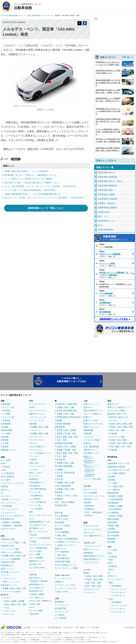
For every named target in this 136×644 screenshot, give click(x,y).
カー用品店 (60, 615)
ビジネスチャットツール (94, 496)
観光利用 (35, 614)
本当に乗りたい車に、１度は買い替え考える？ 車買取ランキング (32, 183)
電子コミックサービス (39, 532)
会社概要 (27, 628)
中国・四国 (21, 604)
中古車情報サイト (37, 483)
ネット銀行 (5, 480)
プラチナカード (119, 596)
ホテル (32, 607)
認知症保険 (112, 522)
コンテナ (35, 456)
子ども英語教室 (62, 516)
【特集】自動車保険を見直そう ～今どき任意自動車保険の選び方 (32, 194)
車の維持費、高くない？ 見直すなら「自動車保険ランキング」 (31, 175)
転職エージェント (91, 427)
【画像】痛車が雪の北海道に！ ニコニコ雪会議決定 (26, 171)
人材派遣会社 (89, 475)
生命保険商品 (113, 503)
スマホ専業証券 (7, 473)
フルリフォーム (9, 578)
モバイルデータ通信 (116, 411)
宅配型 (34, 460)
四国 (111, 430)
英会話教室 (60, 522)
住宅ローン (5, 490)
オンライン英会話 (63, 526)
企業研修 (87, 502)
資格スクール (61, 549)
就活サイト (88, 407)
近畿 (18, 556)
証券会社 (6, 467)
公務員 (60, 545)
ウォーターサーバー (38, 404)
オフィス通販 (35, 554)
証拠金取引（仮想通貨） (13, 526)
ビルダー (6, 598)
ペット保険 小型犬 (115, 486)
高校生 (60, 496)
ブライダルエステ (91, 526)
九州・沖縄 (62, 440)
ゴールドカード (9, 513)
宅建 (59, 535)
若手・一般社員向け (94, 512)
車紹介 (16, 159)
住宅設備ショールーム (10, 572)
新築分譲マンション (9, 585)
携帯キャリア (113, 404)
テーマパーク (89, 592)
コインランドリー (37, 420)
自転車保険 (5, 424)
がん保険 (5, 443)
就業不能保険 (113, 519)
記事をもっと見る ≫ (106, 161)
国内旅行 (35, 581)
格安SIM (113, 417)
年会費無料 (7, 506)
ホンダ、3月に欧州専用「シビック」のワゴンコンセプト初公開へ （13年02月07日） (41, 186)
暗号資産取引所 (7, 519)
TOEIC (60, 539)
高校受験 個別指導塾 (64, 443)
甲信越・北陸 (70, 434)
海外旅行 (44, 581)
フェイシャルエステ (92, 529)
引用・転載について (83, 628)
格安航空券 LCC (36, 591)
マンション (7, 543)
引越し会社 (34, 463)
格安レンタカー (36, 473)
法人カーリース (90, 489)
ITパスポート (70, 545)
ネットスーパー (36, 437)
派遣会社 (87, 443)
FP (58, 532)
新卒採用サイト (90, 462)
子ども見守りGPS (37, 568)
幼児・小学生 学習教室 (65, 502)
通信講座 (59, 529)
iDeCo (110, 563)
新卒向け (89, 516)
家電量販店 (60, 602)
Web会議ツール (90, 499)
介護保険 (111, 529)
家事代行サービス (37, 414)
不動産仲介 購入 (8, 546)
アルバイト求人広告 (92, 479)
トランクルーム (36, 450)
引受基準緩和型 (116, 499)
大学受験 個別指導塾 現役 (66, 411)
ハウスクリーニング (38, 417)
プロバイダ (112, 420)
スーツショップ (62, 612)
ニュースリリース (39, 628)
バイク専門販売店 (39, 502)
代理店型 (6, 411)
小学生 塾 (59, 479)
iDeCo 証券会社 (7, 477)
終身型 (112, 496)
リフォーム (5, 575)
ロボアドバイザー (8, 529)
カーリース (34, 476)
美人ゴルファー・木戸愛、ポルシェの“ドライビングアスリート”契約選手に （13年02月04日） (45, 198)
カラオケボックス (91, 589)
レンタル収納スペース (41, 453)
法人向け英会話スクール (65, 565)
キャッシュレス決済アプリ (12, 516)
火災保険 (5, 427)
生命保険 (5, 437)
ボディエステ (89, 533)
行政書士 (61, 542)
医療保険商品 (113, 493)
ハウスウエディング (92, 546)
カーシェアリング (37, 466)
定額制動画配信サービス (40, 522)
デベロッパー (8, 614)
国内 (33, 604)
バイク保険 (5, 414)
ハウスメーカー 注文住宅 (11, 592)
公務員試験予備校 (63, 562)
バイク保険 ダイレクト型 (118, 470)
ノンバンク (15, 499)
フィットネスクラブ (63, 578)
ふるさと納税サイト (38, 447)
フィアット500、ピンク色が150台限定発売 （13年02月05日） (31, 190)
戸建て (17, 543)
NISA (3, 463)
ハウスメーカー (9, 611)
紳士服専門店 (61, 608)
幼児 (59, 519)
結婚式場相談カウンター (94, 556)
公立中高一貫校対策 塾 (65, 473)
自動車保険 (118, 238)
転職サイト (88, 417)
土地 (24, 543)
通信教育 (59, 492)
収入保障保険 (115, 509)
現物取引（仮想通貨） (12, 522)
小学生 (75, 496)
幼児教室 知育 (61, 505)
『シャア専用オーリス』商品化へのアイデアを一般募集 (28, 179)
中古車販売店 (35, 486)
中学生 (67, 496)
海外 (39, 604)
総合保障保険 (113, 532)
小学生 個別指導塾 (63, 486)
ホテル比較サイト (37, 588)
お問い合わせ (68, 628)
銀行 (5, 470)
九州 (24, 556)
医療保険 (5, 440)
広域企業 (113, 434)
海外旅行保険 (6, 430)
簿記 (64, 535)
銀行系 (5, 499)
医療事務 (65, 532)
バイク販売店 (35, 499)
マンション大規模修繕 (10, 559)
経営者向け (90, 506)
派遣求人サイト (90, 450)
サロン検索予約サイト (93, 536)
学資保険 (5, 447)
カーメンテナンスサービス (41, 515)
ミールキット (35, 430)
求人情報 (95, 628)
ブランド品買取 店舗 (38, 548)
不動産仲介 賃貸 (8, 562)
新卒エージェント (91, 466)
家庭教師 (59, 499)
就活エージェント (91, 404)
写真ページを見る (46, 110)
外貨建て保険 (113, 526)
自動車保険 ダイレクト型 (118, 463)
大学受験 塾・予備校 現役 (66, 404)
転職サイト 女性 (91, 420)
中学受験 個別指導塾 (64, 466)
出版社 (34, 541)
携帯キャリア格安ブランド (119, 407)
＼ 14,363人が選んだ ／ (71, 380)
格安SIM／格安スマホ (117, 414)
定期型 (120, 496)
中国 (131, 427)
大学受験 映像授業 (63, 424)
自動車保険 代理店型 (116, 467)
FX (2, 493)
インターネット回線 (116, 437)
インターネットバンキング (12, 483)
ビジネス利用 (37, 611)
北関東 (14, 601)
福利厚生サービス (37, 561)
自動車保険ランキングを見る (114, 319)
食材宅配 (33, 424)
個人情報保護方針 (54, 628)
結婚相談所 (88, 553)
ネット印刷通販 (90, 493)
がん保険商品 (113, 513)
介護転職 (87, 434)
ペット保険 (5, 434)
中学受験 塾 (60, 460)
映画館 (86, 573)
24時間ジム (60, 582)
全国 (99, 586)
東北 (7, 601)
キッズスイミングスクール (66, 588)
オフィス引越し (36, 551)
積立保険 (111, 542)
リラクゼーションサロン (65, 585)
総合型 (34, 535)
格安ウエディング (91, 549)
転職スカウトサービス (93, 424)
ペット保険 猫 (113, 490)
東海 (12, 556)
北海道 (60, 430)
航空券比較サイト (37, 585)
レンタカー (34, 470)
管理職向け (90, 509)
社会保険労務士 (71, 539)
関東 (101, 576)
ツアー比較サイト (37, 598)
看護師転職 (88, 430)
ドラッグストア (62, 605)
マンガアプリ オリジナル (40, 545)
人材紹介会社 (89, 471)
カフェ (32, 519)
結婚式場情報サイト (92, 559)
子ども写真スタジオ (38, 525)
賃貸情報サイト (7, 565)
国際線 (41, 594)
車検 (31, 512)
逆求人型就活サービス (93, 411)
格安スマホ (123, 417)
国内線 (34, 594)
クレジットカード (8, 503)
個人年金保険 (113, 535)
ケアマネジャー (73, 542)
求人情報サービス (91, 453)
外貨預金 (5, 486)
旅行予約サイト (36, 578)
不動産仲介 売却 (8, 539)
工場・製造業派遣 (91, 447)
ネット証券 (5, 460)
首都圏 (5, 556)
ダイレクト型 (8, 407)
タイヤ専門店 (61, 618)
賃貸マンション (7, 569)
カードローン (6, 496)
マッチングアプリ (91, 563)
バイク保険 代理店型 (116, 473)
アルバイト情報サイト (93, 414)
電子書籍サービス (37, 528)
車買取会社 (34, 479)
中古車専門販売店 (39, 489)
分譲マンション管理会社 (11, 552)
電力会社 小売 (35, 564)
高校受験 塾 (60, 427)
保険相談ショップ (8, 450)
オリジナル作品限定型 (41, 538)
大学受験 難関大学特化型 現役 (68, 417)
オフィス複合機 (36, 558)
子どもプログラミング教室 (66, 568)
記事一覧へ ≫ (128, 57)
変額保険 (111, 539)
